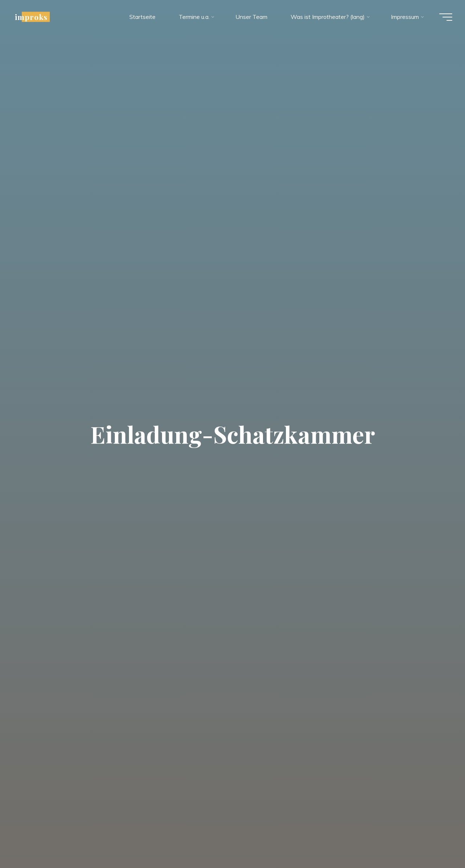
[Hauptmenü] (444, 17)
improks (33, 17)
